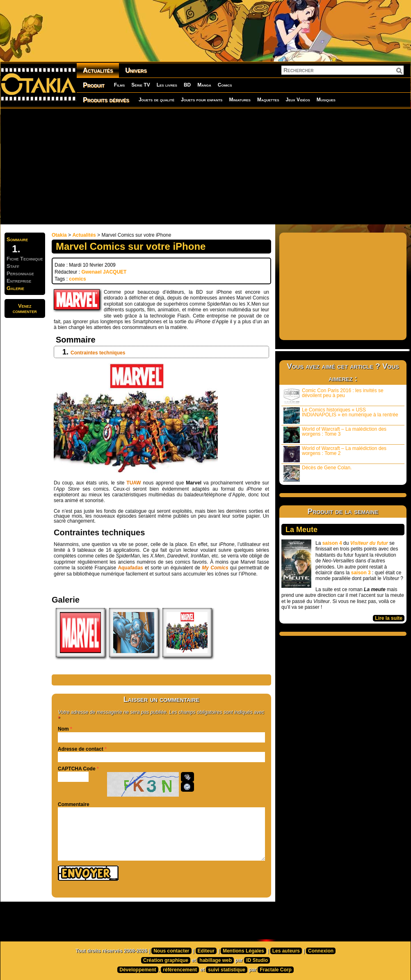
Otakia (59, 235)
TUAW (134, 483)
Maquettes (268, 100)
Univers (136, 70)
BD (187, 85)
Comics (225, 85)
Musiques (326, 100)
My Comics (215, 568)
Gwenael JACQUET (104, 272)
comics (77, 279)
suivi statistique (227, 970)
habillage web (216, 960)
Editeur (206, 951)
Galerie (15, 288)
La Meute (301, 530)
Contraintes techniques (98, 353)
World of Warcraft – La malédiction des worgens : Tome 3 (335, 435)
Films (119, 85)
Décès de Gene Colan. (317, 473)
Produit (94, 85)
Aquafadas (130, 568)
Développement (138, 970)
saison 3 (361, 573)
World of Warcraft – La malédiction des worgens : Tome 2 (335, 454)
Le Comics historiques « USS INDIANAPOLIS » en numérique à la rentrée (341, 415)
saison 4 (332, 543)
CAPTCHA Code (77, 769)
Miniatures (240, 100)
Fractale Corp (275, 970)
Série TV (140, 85)
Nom (63, 729)
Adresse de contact (81, 749)
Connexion (321, 951)
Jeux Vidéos (298, 100)
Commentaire (74, 804)
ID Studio (257, 960)
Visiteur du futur (369, 543)
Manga (204, 85)
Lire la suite (389, 618)
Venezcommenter (25, 308)
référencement (180, 970)
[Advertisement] (153, 166)
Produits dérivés (106, 100)
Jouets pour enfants (202, 100)
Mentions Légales (243, 951)
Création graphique (166, 960)
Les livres (167, 85)
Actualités (98, 70)
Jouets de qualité (156, 100)
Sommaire (17, 239)
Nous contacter (171, 951)
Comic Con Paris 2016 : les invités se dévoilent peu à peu (333, 396)
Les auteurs (286, 951)
